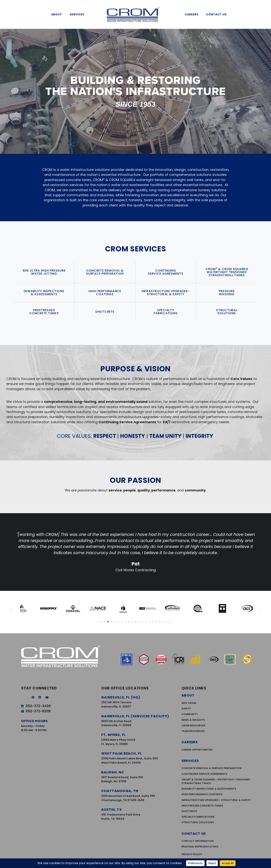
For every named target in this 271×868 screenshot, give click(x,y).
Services (78, 14)
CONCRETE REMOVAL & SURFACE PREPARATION (105, 272)
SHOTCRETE (105, 312)
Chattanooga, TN (120, 791)
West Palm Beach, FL (121, 753)
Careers (193, 14)
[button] (11, 609)
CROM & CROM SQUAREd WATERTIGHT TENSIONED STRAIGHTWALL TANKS (227, 272)
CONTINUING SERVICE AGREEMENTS (166, 272)
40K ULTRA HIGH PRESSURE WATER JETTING (44, 272)
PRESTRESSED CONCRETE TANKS (44, 312)
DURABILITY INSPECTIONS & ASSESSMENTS (44, 293)
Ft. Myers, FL (114, 735)
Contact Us (217, 14)
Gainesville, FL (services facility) (135, 716)
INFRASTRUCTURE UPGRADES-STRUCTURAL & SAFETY (166, 293)
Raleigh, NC (113, 772)
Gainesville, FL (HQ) (121, 697)
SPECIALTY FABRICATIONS (166, 312)
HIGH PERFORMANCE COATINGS (105, 293)
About (58, 14)
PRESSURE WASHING (227, 293)
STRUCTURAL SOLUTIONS (227, 312)
